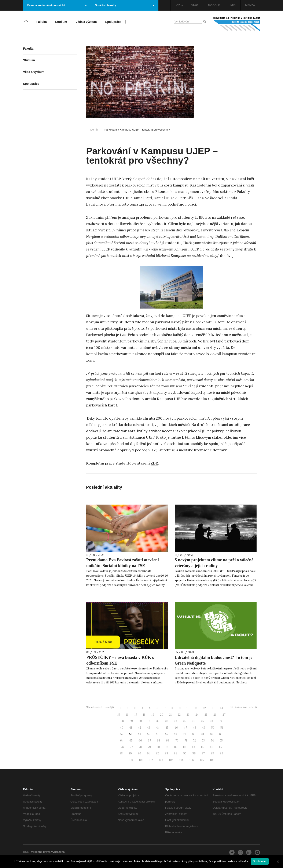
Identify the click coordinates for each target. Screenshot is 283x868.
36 (194, 721)
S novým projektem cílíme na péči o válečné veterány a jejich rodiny (214, 563)
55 (149, 734)
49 (204, 728)
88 (121, 753)
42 (139, 728)
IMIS (233, 5)
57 (167, 734)
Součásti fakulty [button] (125, 5)
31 (149, 721)
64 (122, 741)
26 (215, 715)
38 (212, 721)
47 (185, 728)
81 (167, 747)
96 (194, 753)
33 (167, 721)
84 (194, 747)
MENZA (250, 5)
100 (131, 760)
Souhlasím (260, 861)
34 (176, 721)
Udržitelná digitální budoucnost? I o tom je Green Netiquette (214, 660)
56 (158, 734)
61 (203, 734)
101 (141, 760)
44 (158, 728)
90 (139, 753)
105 (181, 760)
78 (140, 747)
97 (203, 753)
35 (185, 721)
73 (203, 741)
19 (153, 715)
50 (213, 728)
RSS (26, 852)
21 (170, 715)
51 (222, 728)
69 (168, 741)
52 (122, 734)
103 (161, 760)
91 (148, 753)
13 (213, 708)
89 (130, 753)
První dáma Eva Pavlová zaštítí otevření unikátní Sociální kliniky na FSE (123, 563)
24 (197, 715)
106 (192, 760)
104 (171, 760)
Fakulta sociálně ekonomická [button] (57, 5)
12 (205, 708)
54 (140, 734)
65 (131, 741)
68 (159, 741)
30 (140, 721)
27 (224, 715)
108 (212, 760)
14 (222, 708)
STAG (194, 5)
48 (194, 728)
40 (122, 728)
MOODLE (214, 5)
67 (149, 741)
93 (166, 753)
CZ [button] (180, 5)
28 (122, 721)
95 (185, 753)
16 (127, 715)
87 (221, 747)
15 (119, 715)
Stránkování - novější (100, 707)
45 (167, 728)
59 (185, 734)
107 (202, 760)
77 (131, 747)
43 (149, 728)
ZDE (154, 463)
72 (194, 741)
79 (149, 747)
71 (186, 741)
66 (140, 741)
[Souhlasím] (278, 861)
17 (136, 715)
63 (221, 734)
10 (188, 708)
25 (206, 715)
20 (162, 715)
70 (177, 741)
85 (203, 747)
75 (221, 741)
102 (151, 760)
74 (212, 741)
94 (176, 753)
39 (220, 721)
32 (158, 721)
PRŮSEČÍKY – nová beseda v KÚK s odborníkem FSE (120, 660)
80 (158, 747)
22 (179, 715)
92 (157, 753)
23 (188, 715)
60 (194, 734)
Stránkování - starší (244, 707)
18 (144, 715)
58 (176, 734)
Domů (94, 130)
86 (212, 747)
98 (212, 753)
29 (131, 721)
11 (196, 708)
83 (185, 747)
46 (176, 728)
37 (203, 721)
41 (131, 728)
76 (122, 747)
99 (221, 753)
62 (212, 734)
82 (176, 747)
